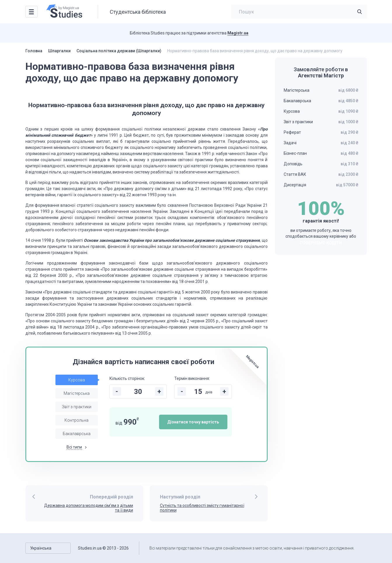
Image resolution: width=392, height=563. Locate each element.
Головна (34, 51)
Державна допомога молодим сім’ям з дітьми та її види (89, 508)
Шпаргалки (59, 51)
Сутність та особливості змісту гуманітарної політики (202, 508)
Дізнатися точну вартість (193, 422)
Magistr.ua (238, 33)
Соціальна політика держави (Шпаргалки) (119, 51)
